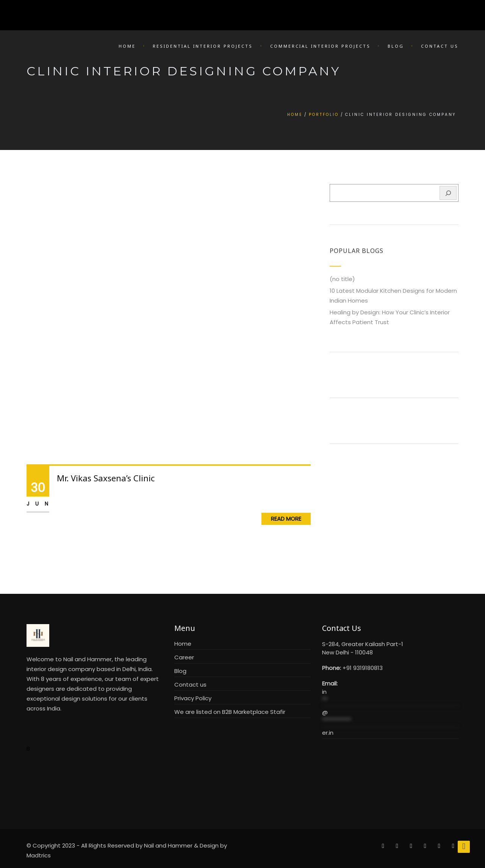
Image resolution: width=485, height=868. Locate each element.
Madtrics (39, 855)
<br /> (390, 775)
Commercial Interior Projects (320, 46)
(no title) (342, 279)
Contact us (190, 685)
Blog (396, 46)
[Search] (448, 193)
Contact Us (440, 46)
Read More (286, 519)
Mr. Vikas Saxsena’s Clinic (106, 478)
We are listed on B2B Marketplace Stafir (230, 712)
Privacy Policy (193, 698)
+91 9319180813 (363, 668)
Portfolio (324, 115)
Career (184, 657)
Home (127, 46)
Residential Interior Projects (203, 46)
